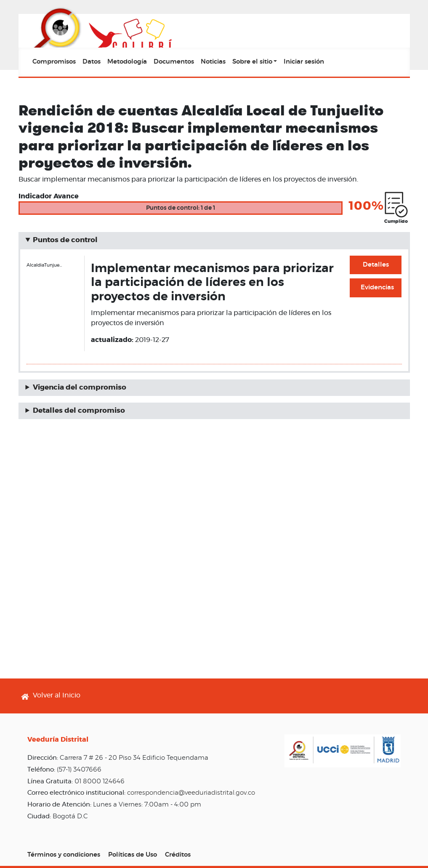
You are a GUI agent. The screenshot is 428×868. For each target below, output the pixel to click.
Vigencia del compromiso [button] (80, 387)
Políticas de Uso (133, 855)
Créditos (178, 855)
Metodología (127, 62)
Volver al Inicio (57, 695)
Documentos (174, 62)
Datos (92, 62)
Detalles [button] (376, 265)
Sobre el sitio (252, 62)
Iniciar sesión (304, 62)
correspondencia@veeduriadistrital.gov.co (191, 793)
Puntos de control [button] (65, 240)
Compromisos (54, 62)
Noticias (213, 62)
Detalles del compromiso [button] (79, 411)
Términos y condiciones (64, 855)
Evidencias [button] (377, 287)
